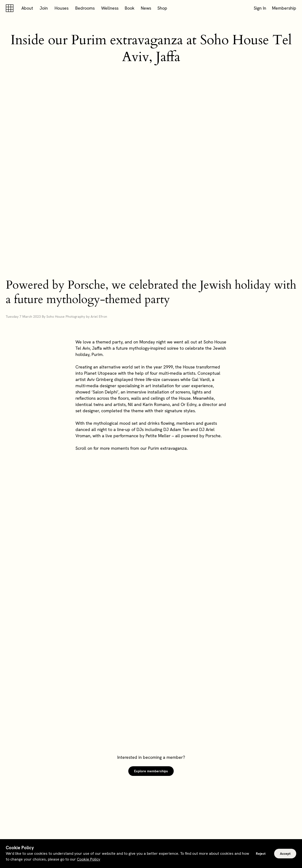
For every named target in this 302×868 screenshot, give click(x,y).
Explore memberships (151, 771)
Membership (284, 8)
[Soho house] (11, 8)
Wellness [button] (110, 8)
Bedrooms (85, 8)
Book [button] (130, 8)
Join (44, 8)
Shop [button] (162, 8)
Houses (62, 8)
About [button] (27, 8)
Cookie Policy (89, 859)
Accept (285, 854)
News (146, 8)
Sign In (260, 8)
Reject (261, 854)
